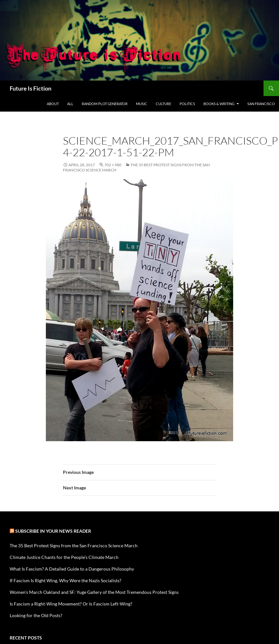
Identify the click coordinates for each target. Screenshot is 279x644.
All (70, 104)
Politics (187, 104)
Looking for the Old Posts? (36, 615)
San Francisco (261, 104)
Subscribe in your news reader (53, 531)
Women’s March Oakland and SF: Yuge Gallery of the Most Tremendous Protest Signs (94, 592)
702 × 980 (113, 165)
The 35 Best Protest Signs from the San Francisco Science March (74, 546)
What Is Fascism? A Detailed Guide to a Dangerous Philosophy (72, 569)
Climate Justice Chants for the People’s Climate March (64, 557)
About (53, 104)
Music (142, 104)
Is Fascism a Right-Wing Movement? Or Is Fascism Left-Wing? (71, 604)
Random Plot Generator (105, 104)
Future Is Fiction (31, 88)
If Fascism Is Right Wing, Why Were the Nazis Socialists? (66, 580)
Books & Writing (219, 104)
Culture (163, 104)
